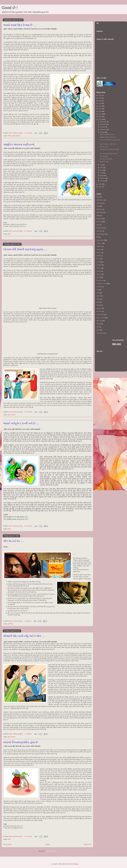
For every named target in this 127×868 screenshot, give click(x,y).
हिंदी (97, 237)
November (104, 124)
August (103, 132)
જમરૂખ (99, 271)
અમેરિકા (99, 250)
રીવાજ (98, 324)
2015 (100, 111)
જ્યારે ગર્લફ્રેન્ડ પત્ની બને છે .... (21, 423)
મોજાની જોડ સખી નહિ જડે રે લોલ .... (24, 636)
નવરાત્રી (99, 287)
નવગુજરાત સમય (101, 284)
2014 (100, 114)
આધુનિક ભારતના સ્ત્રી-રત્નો (19, 144)
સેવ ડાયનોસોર (104, 156)
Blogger (76, 864)
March (102, 176)
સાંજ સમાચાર (100, 333)
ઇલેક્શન (99, 253)
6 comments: (28, 621)
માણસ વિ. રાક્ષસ (104, 162)
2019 (100, 101)
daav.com (99, 209)
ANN (98, 206)
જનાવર (10, 136)
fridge (98, 215)
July (102, 165)
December (104, 122)
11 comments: (28, 734)
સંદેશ (9, 234)
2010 (100, 187)
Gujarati (99, 219)
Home (48, 844)
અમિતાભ (99, 246)
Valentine (99, 231)
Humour (99, 222)
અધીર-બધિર (100, 240)
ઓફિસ (99, 256)
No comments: (28, 133)
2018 (100, 103)
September (104, 130)
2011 (100, 184)
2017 (100, 106)
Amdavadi (100, 203)
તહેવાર (98, 277)
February (103, 178)
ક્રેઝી (98, 262)
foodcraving (100, 212)
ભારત (98, 302)
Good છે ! (10, 8)
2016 (100, 109)
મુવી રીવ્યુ (10, 624)
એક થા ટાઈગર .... (13, 541)
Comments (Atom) (51, 851)
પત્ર (98, 293)
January (103, 181)
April (102, 173)
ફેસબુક (99, 296)
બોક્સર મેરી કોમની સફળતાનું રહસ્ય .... (25, 249)
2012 (100, 119)
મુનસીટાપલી (100, 314)
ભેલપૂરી (99, 305)
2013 (100, 117)
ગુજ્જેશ (99, 265)
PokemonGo (100, 228)
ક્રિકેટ (98, 259)
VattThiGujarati (101, 234)
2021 (100, 95)
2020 (100, 98)
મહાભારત (99, 308)
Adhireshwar (100, 200)
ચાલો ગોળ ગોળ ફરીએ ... (107, 159)
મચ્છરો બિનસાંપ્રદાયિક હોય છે (21, 742)
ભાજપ (98, 299)
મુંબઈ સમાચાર (16, 136)
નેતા (98, 290)
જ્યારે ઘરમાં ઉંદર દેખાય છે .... (20, 25)
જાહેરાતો (99, 274)
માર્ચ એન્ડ (99, 311)
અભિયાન (99, 243)
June (102, 168)
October (103, 127)
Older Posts (88, 844)
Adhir (98, 197)
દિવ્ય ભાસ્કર (100, 281)
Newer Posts (7, 844)
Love (98, 225)
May (102, 170)
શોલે (98, 327)
